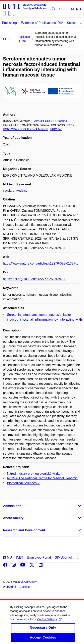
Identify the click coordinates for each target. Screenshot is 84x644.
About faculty (13, 518)
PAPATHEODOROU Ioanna (50, 121)
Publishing (9, 23)
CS (61, 9)
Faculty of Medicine (15, 191)
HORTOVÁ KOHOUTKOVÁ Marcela (26, 129)
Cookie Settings (49, 622)
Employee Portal (39, 558)
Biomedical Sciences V (23, 483)
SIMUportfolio (64, 558)
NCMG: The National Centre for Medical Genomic (42, 478)
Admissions (12, 506)
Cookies (25, 587)
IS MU (7, 558)
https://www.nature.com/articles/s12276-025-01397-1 (40, 263)
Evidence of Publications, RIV (42, 23)
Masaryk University (25, 582)
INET (19, 558)
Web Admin (10, 587)
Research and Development (24, 530)
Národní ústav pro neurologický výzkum (35, 474)
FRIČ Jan (56, 129)
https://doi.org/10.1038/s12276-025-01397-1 (34, 279)
